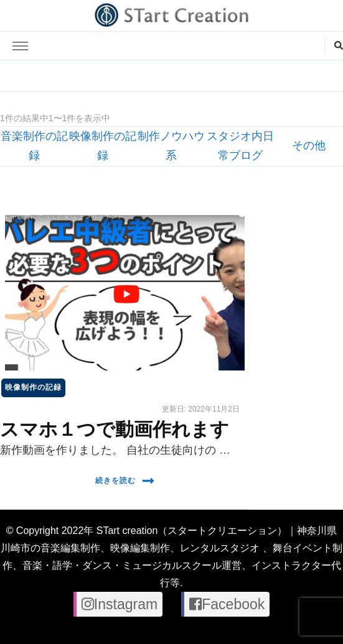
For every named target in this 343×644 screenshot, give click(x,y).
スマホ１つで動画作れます (115, 429)
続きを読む (125, 481)
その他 (309, 145)
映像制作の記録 (33, 387)
